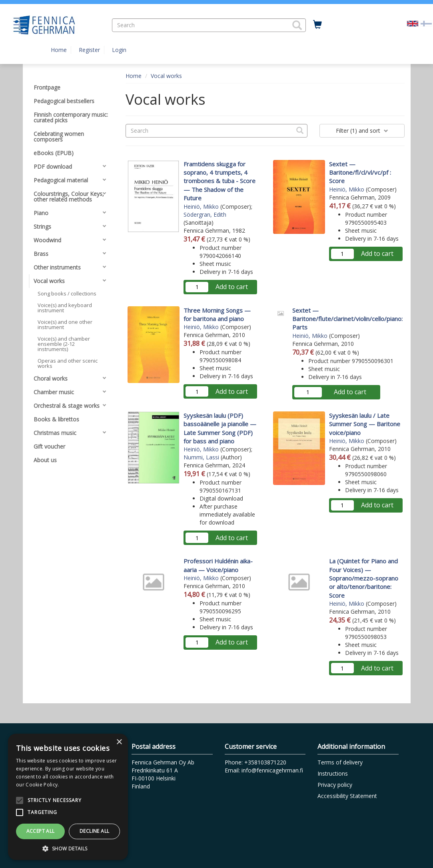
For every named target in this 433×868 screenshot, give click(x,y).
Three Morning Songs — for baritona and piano (217, 314)
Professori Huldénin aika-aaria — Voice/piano (218, 565)
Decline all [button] (94, 831)
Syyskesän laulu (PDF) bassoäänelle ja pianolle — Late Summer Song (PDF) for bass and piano (220, 428)
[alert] (68, 797)
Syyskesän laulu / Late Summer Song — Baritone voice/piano (365, 424)
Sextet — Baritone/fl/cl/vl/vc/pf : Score (360, 173)
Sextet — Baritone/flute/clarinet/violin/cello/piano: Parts (347, 319)
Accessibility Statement (347, 796)
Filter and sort (362, 131)
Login (119, 50)
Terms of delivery (340, 762)
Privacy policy (335, 785)
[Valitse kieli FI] (426, 23)
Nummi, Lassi (201, 457)
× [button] (119, 742)
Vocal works (166, 76)
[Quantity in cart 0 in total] (317, 25)
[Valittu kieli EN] (413, 23)
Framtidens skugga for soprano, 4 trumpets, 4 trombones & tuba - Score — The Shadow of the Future (219, 181)
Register (89, 50)
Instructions (333, 773)
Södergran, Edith (205, 215)
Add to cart (232, 287)
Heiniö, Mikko (201, 207)
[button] (297, 25)
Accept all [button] (41, 831)
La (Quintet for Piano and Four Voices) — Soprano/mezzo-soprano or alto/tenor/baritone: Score (364, 578)
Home (59, 50)
